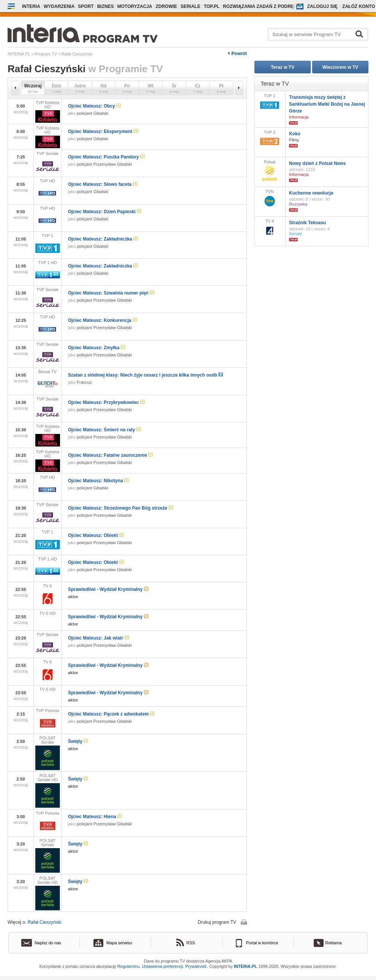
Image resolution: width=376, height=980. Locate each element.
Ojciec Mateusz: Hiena (95, 817)
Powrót (239, 54)
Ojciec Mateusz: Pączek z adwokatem (111, 714)
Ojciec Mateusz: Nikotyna (98, 481)
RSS (191, 943)
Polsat (270, 171)
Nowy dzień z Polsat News (317, 163)
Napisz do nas (48, 943)
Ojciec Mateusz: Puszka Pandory (106, 157)
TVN (270, 199)
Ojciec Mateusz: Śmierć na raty (104, 430)
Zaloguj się (322, 6)
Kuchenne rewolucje (311, 193)
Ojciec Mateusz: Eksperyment (103, 131)
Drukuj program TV (217, 922)
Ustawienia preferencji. (163, 966)
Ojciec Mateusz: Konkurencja (103, 320)
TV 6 (47, 596)
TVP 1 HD (47, 272)
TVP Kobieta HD (47, 112)
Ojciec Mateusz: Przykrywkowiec (106, 402)
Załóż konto (359, 6)
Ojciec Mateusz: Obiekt (96, 535)
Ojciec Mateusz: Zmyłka (97, 348)
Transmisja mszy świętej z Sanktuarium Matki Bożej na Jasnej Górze (327, 104)
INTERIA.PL (246, 966)
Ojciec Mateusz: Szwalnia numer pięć (111, 293)
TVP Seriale (47, 163)
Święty (78, 741)
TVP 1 (47, 245)
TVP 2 (270, 139)
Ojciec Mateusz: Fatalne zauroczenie (110, 455)
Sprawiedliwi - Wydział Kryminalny (108, 589)
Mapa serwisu (119, 943)
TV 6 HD (47, 613)
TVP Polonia (47, 720)
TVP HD (47, 191)
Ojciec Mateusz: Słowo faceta (103, 184)
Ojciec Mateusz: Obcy (94, 106)
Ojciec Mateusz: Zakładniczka (103, 239)
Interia (31, 6)
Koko (295, 134)
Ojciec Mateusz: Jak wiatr (99, 638)
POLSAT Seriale (47, 753)
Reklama (333, 943)
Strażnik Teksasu (307, 223)
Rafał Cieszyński (45, 922)
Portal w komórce (262, 943)
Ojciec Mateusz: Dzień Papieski (105, 212)
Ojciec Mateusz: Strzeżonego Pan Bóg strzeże (121, 508)
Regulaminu (129, 966)
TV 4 (270, 228)
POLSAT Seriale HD (47, 791)
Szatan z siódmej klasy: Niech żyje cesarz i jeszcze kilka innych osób (145, 375)
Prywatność (196, 966)
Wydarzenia (59, 6)
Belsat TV (47, 382)
